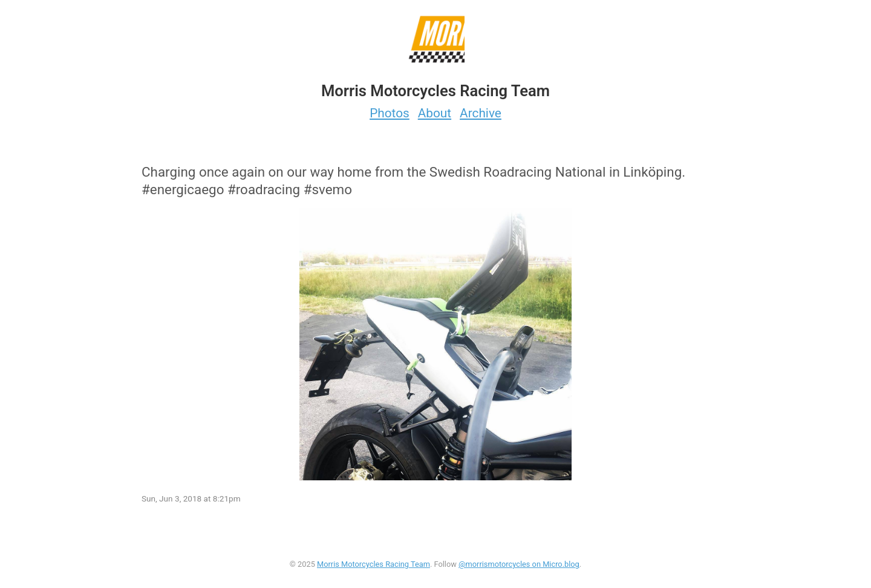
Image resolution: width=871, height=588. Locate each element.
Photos (390, 113)
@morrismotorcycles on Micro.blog (519, 564)
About (435, 113)
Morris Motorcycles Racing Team (374, 564)
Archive (481, 113)
